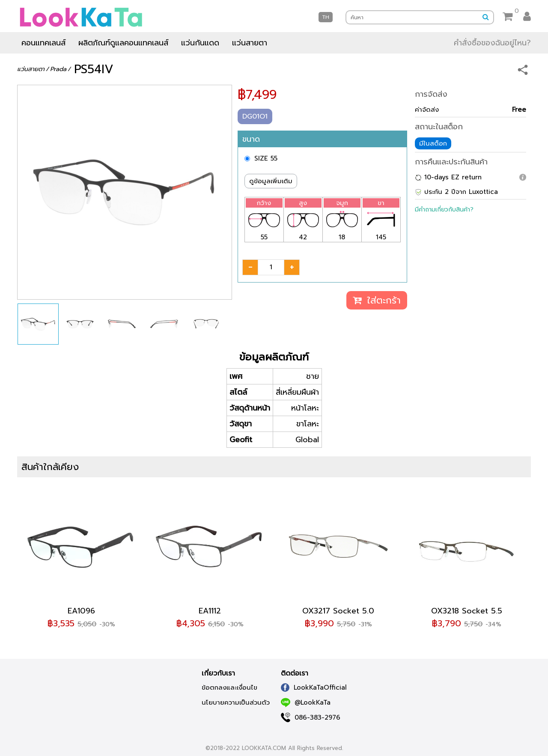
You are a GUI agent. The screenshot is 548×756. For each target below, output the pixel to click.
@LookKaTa (306, 702)
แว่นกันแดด (200, 43)
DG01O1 (255, 116)
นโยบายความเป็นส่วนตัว (236, 702)
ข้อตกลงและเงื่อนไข (229, 688)
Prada (58, 69)
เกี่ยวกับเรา (218, 673)
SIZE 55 (266, 158)
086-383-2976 (311, 717)
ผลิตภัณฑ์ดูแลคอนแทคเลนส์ (123, 43)
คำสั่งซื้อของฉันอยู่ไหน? (492, 43)
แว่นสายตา (250, 43)
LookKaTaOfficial (314, 688)
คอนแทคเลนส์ (43, 43)
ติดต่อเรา (295, 673)
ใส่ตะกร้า (377, 300)
